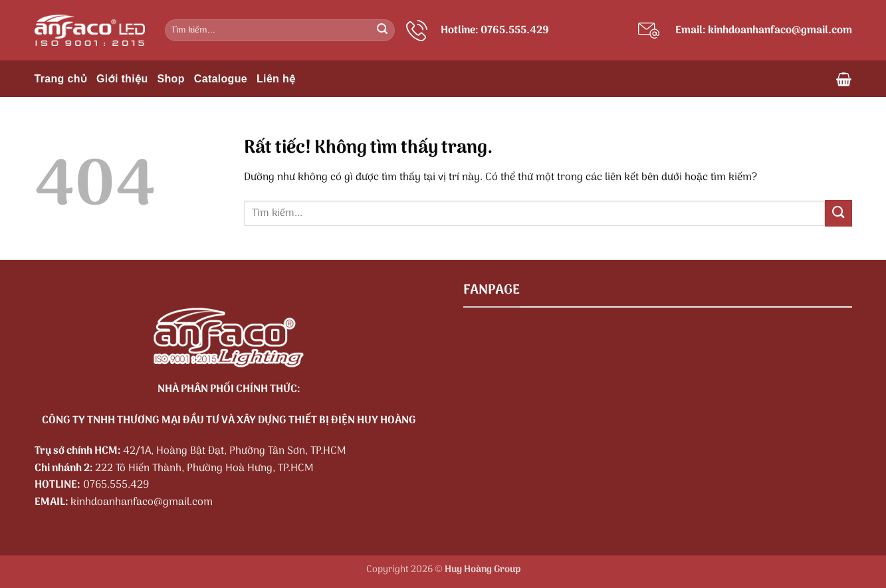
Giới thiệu (122, 79)
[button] (844, 79)
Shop (171, 79)
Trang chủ (61, 79)
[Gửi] (382, 31)
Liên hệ (276, 79)
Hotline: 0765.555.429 (495, 31)
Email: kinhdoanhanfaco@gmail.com (764, 31)
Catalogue (221, 79)
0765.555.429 (116, 485)
